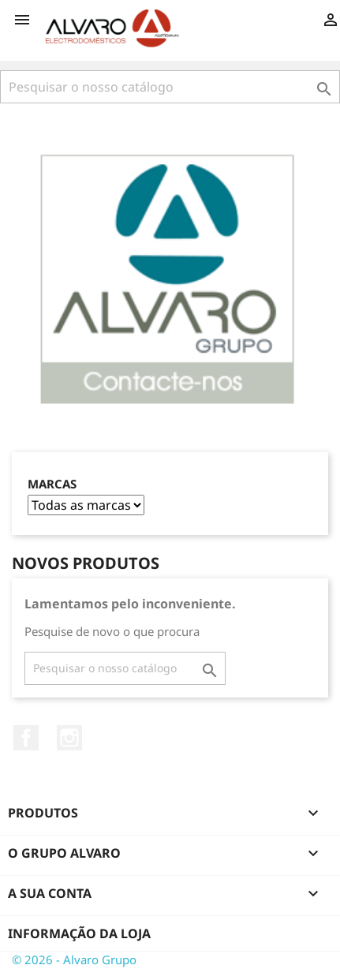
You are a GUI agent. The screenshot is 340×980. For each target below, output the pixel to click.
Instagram (69, 738)
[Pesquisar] (170, 87)
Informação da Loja (79, 933)
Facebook (26, 738)
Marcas (52, 484)
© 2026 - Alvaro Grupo (74, 959)
